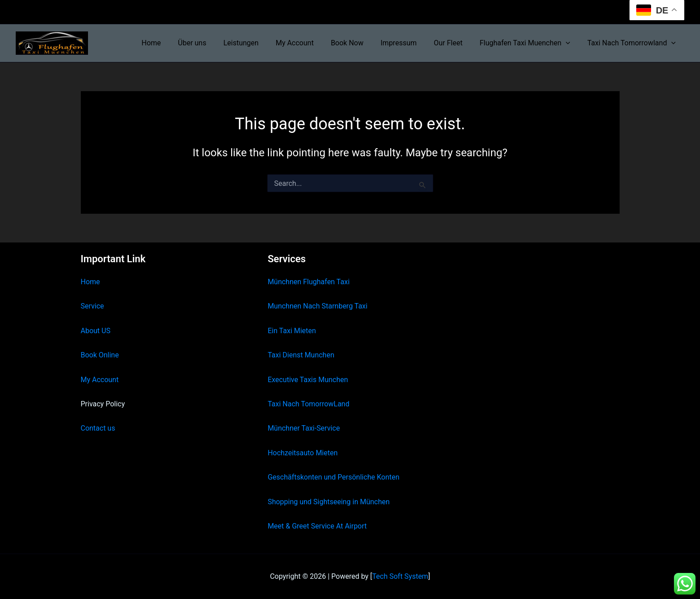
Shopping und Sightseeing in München (329, 502)
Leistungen (258, 43)
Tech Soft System (400, 576)
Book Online (100, 355)
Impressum (408, 43)
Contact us (98, 428)
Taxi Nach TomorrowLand (308, 404)
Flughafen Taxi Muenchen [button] (529, 43)
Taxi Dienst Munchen (301, 355)
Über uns (212, 43)
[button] (570, 43)
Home (174, 43)
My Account (310, 43)
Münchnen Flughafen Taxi (309, 282)
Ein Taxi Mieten (292, 331)
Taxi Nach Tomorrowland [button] (633, 43)
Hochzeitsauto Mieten (303, 453)
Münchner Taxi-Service (304, 428)
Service (92, 306)
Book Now (359, 43)
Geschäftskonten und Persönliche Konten (334, 477)
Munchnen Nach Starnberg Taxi (317, 306)
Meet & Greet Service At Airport (317, 526)
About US (96, 331)
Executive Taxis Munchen (308, 380)
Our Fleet (455, 43)
